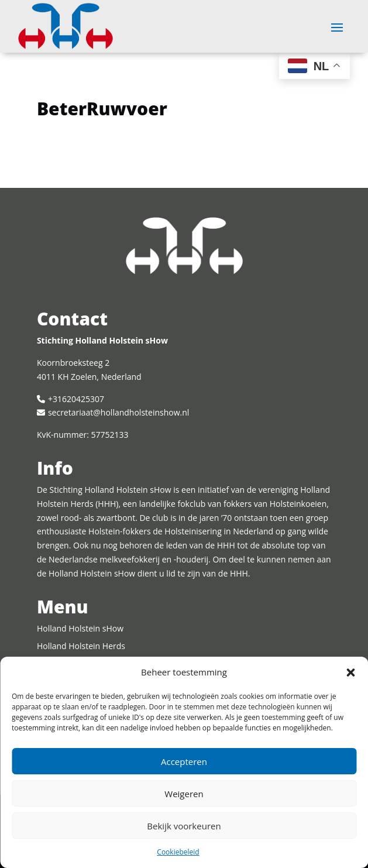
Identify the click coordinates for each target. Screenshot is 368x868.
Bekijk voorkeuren (184, 826)
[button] (350, 673)
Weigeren (184, 794)
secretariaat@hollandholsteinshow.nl (118, 412)
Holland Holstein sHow (80, 628)
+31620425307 (76, 399)
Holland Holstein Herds (81, 646)
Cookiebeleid (178, 852)
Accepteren (184, 761)
